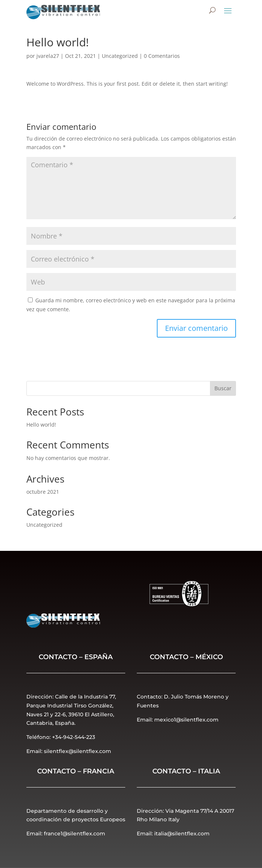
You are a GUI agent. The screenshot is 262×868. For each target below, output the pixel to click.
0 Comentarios (162, 56)
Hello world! (41, 425)
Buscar (223, 388)
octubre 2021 (43, 492)
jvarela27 (48, 56)
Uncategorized (120, 56)
